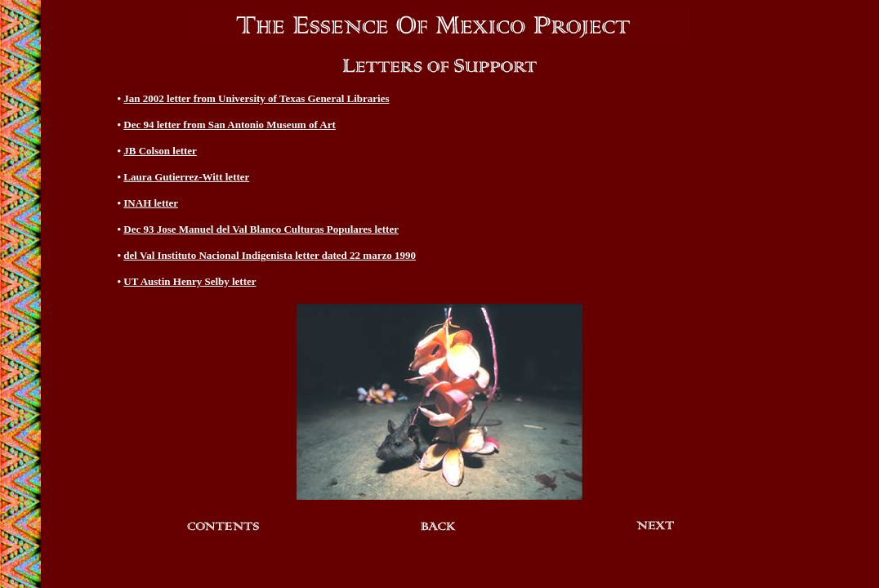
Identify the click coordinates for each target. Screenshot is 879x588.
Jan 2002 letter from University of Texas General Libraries (256, 98)
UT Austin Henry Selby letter (190, 281)
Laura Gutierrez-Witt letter (186, 177)
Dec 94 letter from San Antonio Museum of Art (230, 125)
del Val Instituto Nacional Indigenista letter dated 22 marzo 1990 (270, 255)
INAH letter (151, 203)
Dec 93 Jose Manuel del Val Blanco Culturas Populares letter (261, 229)
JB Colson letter (160, 151)
